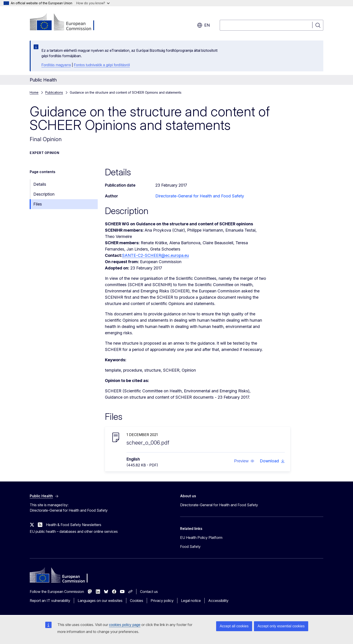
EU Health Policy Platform (201, 538)
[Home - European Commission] (66, 23)
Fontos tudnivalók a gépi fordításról (102, 65)
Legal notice (191, 601)
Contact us (149, 592)
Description (44, 194)
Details (40, 184)
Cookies (137, 601)
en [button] (203, 25)
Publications (54, 92)
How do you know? (93, 3)
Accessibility (218, 601)
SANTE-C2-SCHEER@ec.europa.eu (155, 255)
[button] (244, 461)
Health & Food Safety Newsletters (74, 525)
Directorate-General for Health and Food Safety (200, 196)
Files (38, 204)
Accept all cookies (234, 626)
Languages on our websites (100, 601)
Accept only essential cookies (281, 626)
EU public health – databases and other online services (74, 531)
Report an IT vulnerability (50, 601)
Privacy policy (162, 601)
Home (34, 92)
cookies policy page (125, 625)
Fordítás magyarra (56, 65)
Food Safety (190, 547)
